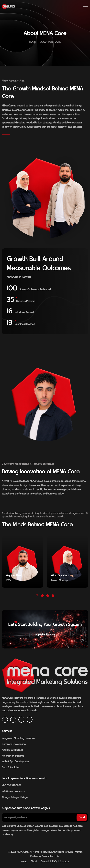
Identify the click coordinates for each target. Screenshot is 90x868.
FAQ (54, 862)
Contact (45, 862)
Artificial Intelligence (12, 750)
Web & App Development (16, 762)
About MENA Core (51, 42)
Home (33, 42)
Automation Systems (13, 756)
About (34, 862)
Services (65, 862)
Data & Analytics (11, 768)
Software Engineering (14, 744)
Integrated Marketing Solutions (18, 738)
